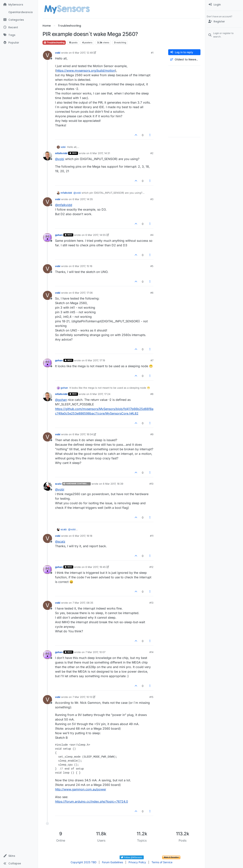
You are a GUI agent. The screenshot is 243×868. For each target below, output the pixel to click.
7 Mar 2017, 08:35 (83, 603)
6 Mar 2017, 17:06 (83, 293)
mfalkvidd (61, 153)
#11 (152, 536)
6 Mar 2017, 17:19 (95, 360)
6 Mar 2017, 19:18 (82, 536)
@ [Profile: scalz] (60, 541)
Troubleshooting (54, 42)
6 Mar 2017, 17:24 (100, 394)
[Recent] (19, 27)
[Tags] (19, 35)
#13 (151, 603)
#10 (151, 484)
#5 (152, 266)
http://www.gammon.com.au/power (81, 789)
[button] (19, 856)
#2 (152, 153)
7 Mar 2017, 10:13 (82, 697)
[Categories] (19, 20)
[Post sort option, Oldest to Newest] (184, 60)
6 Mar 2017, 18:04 (83, 434)
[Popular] (19, 43)
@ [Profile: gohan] (61, 400)
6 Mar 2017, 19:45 (96, 567)
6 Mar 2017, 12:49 (83, 53)
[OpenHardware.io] (19, 12)
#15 (151, 697)
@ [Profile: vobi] (60, 159)
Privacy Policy (137, 862)
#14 (151, 652)
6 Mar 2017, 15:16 (82, 266)
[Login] (224, 5)
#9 (152, 434)
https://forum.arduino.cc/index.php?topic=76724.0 (92, 801)
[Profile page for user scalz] (47, 486)
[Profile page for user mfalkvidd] (47, 156)
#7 (152, 360)
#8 (152, 394)
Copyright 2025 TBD (84, 862)
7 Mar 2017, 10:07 (95, 652)
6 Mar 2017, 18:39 (113, 484)
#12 (151, 567)
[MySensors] (19, 5)
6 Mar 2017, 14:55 (96, 235)
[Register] (224, 21)
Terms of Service (162, 862)
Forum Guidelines (112, 862)
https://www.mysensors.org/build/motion (86, 71)
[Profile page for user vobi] (47, 55)
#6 (152, 293)
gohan (59, 235)
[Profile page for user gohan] (47, 238)
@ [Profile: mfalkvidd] (64, 205)
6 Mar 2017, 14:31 (100, 153)
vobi (58, 53)
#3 (152, 199)
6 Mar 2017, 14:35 (83, 199)
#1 (152, 53)
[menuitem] (224, 5)
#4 (152, 235)
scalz (58, 484)
